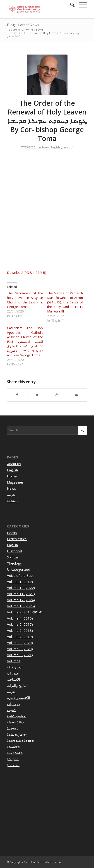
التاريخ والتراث (17, 685)
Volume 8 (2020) (20, 643)
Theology (14, 563)
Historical (14, 551)
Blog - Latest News (23, 25)
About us (14, 464)
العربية (12, 494)
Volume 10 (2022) (21, 588)
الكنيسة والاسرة (18, 698)
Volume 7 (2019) (20, 637)
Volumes (14, 661)
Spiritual (13, 557)
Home (29, 30)
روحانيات (13, 704)
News (12, 488)
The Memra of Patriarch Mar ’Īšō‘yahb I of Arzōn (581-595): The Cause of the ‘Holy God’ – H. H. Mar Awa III (65, 302)
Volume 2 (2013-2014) (25, 612)
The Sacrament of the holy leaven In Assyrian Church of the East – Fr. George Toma (25, 300)
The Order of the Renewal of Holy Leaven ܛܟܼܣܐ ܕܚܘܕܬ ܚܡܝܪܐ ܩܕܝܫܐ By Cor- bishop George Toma (47, 121)
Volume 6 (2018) (20, 630)
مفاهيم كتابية (16, 716)
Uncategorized (19, 569)
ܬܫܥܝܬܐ (13, 765)
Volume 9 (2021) (20, 655)
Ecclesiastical (17, 539)
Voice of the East (20, 575)
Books (40, 30)
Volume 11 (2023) (21, 594)
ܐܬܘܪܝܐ (65, 147)
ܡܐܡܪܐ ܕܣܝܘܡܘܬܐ (20, 740)
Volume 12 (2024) (21, 600)
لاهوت (11, 710)
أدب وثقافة (15, 667)
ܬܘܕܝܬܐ (13, 759)
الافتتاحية (13, 679)
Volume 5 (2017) (20, 624)
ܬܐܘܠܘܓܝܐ (15, 753)
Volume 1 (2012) (20, 582)
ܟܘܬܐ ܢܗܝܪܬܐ (17, 734)
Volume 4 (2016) (20, 618)
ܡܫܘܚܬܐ (13, 746)
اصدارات (13, 673)
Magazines (15, 482)
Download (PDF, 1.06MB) (27, 272)
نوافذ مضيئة (15, 722)
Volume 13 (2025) (21, 606)
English (55, 147)
